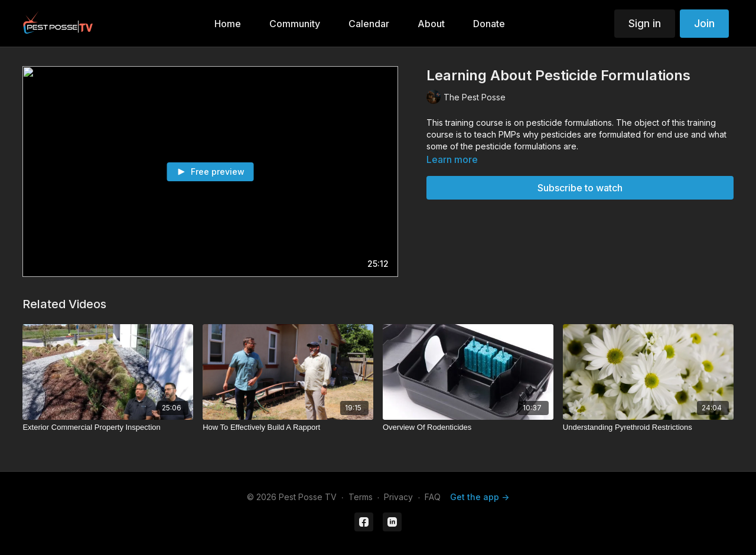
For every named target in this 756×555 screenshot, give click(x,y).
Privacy (398, 497)
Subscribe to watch (580, 188)
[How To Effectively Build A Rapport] (288, 427)
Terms (361, 497)
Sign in (645, 23)
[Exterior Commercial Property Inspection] (108, 427)
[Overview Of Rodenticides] (468, 427)
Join (704, 23)
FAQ (433, 497)
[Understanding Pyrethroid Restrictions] (648, 427)
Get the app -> (480, 497)
